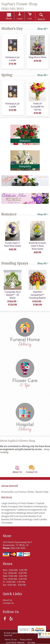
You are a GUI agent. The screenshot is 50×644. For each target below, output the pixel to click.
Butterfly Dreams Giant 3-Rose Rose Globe (38, 245)
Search (41, 19)
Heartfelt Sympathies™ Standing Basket (38, 294)
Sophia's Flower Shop (19, 4)
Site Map (32, 643)
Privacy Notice (26, 640)
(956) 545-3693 (13, 9)
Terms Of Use (11, 640)
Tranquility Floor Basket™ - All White (12, 294)
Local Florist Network (15, 643)
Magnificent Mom (37, 58)
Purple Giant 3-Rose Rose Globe (13, 244)
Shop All (43, 29)
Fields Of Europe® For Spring (38, 105)
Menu (10, 19)
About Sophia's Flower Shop (18, 440)
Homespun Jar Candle (13, 59)
